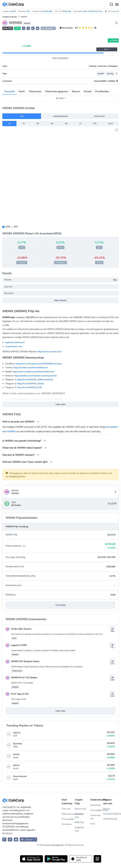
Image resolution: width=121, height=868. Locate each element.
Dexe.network (20, 776)
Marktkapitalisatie (60, 116)
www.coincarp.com (54, 845)
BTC (16, 227)
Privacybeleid (68, 819)
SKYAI (16, 765)
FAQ (92, 824)
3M (52, 123)
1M (38, 123)
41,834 (13, 11)
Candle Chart (99, 116)
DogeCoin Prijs (79, 829)
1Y (80, 123)
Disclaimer (67, 824)
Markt (22, 91)
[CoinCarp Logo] (14, 4)
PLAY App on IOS (17, 694)
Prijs (22, 116)
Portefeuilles (102, 91)
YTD (95, 123)
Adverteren (96, 805)
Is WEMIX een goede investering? (24, 441)
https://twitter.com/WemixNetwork (30, 368)
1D (9, 123)
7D (24, 123)
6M (66, 123)
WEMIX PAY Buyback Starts (23, 661)
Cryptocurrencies (10, 17)
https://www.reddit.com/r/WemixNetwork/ (33, 372)
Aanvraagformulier (97, 810)
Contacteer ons (96, 817)
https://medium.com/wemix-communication (35, 376)
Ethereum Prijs (79, 816)
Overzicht (9, 91)
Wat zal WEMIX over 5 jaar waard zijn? (27, 462)
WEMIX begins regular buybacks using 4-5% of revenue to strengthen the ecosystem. (47, 667)
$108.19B (67, 11)
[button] (28, 28)
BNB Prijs (79, 822)
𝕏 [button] (24, 28)
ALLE (110, 123)
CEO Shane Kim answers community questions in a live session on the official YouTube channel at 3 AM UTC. (57, 634)
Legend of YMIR (16, 645)
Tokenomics (35, 91)
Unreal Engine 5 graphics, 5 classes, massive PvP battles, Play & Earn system (43, 650)
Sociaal (88, 91)
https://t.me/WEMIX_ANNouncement (35, 380)
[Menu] (117, 5)
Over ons (66, 809)
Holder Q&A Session (18, 629)
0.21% (113, 40)
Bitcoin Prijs (80, 809)
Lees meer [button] (61, 404)
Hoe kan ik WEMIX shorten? (21, 455)
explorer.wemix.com (15, 342)
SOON (16, 755)
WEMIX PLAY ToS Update (21, 678)
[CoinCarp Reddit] (16, 839)
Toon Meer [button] (61, 605)
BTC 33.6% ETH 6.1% (93, 11)
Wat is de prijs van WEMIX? (21, 422)
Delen (60, 98)
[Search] (111, 5)
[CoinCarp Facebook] (10, 839)
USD (8, 227)
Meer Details (60, 300)
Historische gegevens (57, 91)
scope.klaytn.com (14, 346)
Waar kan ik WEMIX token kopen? (25, 448)
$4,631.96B (47, 11)
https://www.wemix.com (49, 352)
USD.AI (17, 733)
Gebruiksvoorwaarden (68, 814)
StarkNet (17, 744)
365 (28, 11)
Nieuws (76, 91)
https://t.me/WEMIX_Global (30, 384)
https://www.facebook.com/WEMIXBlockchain (39, 364)
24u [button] (107, 49)
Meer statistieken (61, 58)
